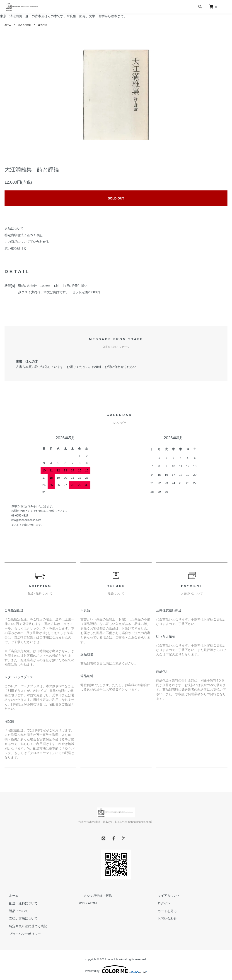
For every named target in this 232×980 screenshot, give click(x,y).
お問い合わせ (163, 918)
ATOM (92, 903)
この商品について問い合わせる (27, 242)
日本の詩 (47, 25)
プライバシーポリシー (20, 934)
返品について (14, 228)
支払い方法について (19, 918)
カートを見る (163, 911)
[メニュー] (225, 7)
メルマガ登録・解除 (93, 896)
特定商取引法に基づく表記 (24, 235)
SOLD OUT (116, 198)
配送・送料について (19, 903)
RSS (82, 903)
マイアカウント (164, 896)
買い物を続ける (16, 248)
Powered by (116, 969)
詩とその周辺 (27, 25)
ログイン (159, 903)
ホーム (9, 25)
